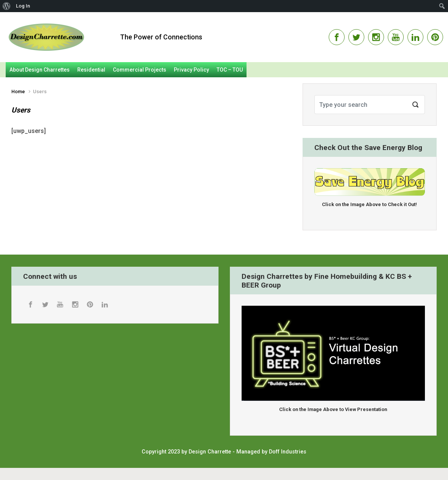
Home (18, 91)
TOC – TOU (230, 70)
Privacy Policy (191, 70)
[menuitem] (7, 6)
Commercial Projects (140, 70)
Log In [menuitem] (23, 6)
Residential (91, 70)
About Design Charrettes (40, 70)
